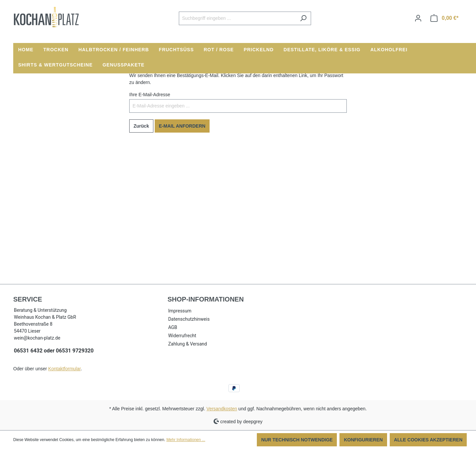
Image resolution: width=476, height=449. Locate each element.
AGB (173, 327)
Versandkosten (222, 409)
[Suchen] (303, 18)
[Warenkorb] (444, 18)
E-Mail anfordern (182, 126)
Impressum (180, 311)
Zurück (141, 126)
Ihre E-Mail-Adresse (150, 95)
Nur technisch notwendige (297, 440)
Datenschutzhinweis (189, 319)
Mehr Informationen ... (186, 440)
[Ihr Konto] (418, 18)
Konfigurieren (363, 440)
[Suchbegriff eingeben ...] (237, 18)
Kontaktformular (64, 369)
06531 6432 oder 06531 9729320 (54, 351)
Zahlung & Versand (188, 344)
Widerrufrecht (182, 336)
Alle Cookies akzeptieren (428, 440)
